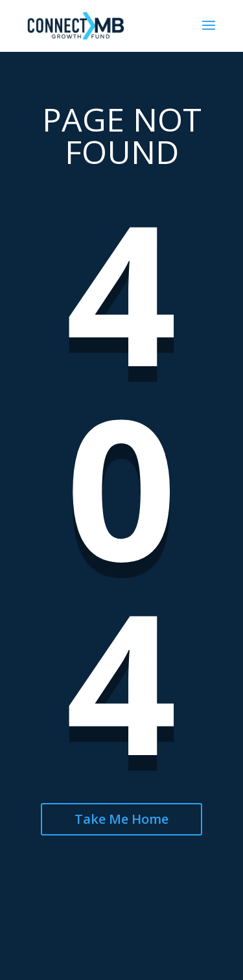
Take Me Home (121, 819)
